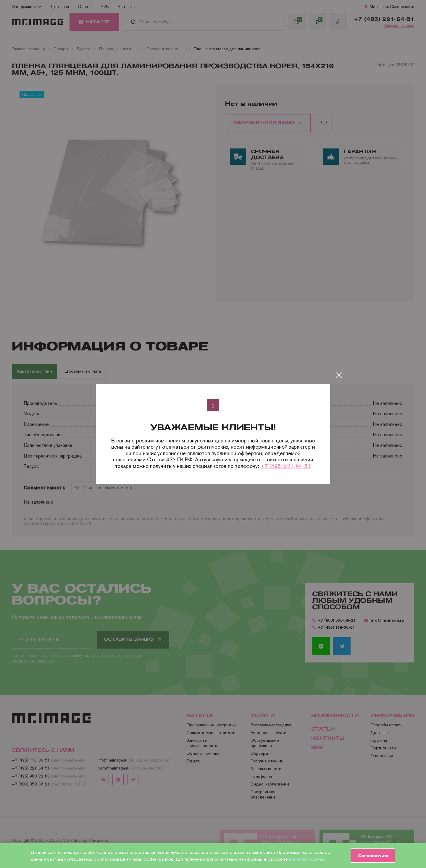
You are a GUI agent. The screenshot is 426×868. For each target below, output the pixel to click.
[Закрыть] (339, 375)
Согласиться (373, 856)
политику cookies (306, 859)
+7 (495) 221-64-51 (286, 466)
